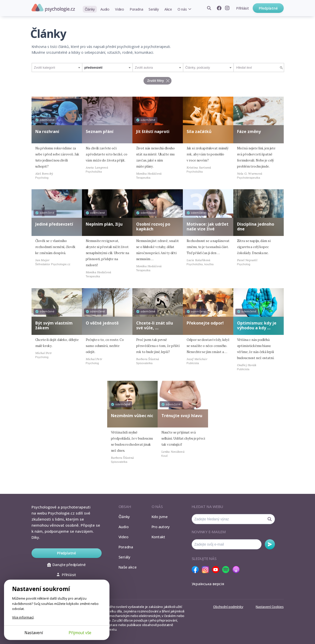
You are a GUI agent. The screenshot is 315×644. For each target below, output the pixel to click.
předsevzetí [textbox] (94, 68)
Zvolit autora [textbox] (144, 68)
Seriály (154, 9)
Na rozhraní (47, 131)
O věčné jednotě (102, 323)
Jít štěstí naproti (153, 131)
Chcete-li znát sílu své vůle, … (155, 325)
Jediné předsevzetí (54, 224)
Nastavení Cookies (270, 607)
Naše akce (128, 567)
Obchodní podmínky (228, 607)
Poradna (136, 9)
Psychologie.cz (53, 8)
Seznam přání (100, 131)
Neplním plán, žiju (104, 224)
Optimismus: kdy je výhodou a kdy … (257, 325)
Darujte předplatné (66, 565)
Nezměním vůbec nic (132, 416)
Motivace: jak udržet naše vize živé (208, 226)
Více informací (23, 617)
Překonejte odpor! (205, 323)
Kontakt (158, 537)
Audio (105, 9)
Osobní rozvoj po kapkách (153, 226)
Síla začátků (199, 131)
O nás (182, 9)
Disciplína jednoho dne (256, 226)
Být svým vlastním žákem (54, 325)
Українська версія (208, 584)
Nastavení (34, 633)
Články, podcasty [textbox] (198, 68)
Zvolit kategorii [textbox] (45, 68)
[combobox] (57, 68)
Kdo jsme (160, 517)
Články (90, 9)
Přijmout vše (80, 633)
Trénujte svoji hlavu (182, 416)
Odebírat (270, 544)
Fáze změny (249, 131)
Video (120, 9)
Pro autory (161, 527)
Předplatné (268, 8)
